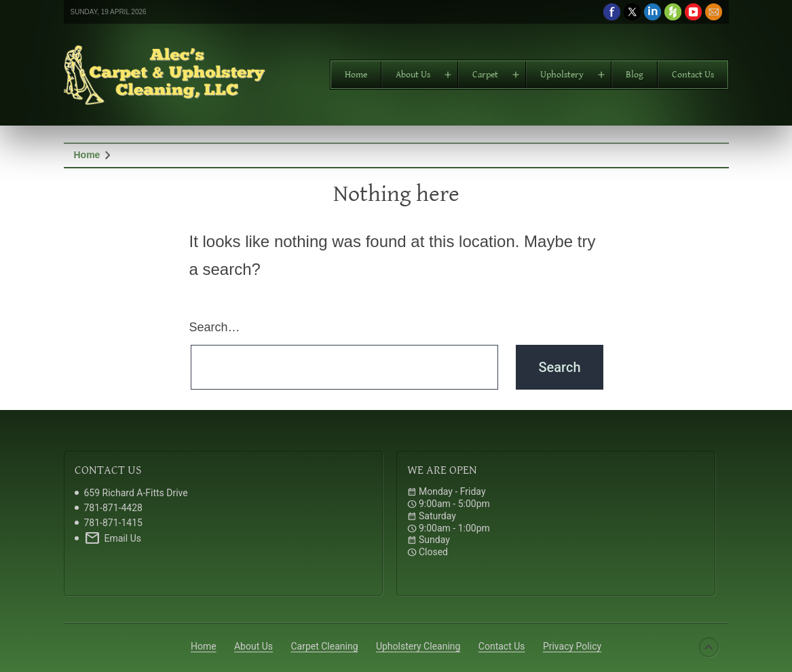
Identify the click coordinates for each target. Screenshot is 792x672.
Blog (635, 75)
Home (356, 75)
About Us (413, 75)
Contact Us (693, 75)
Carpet (485, 75)
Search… (215, 327)
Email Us (113, 538)
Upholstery (562, 75)
